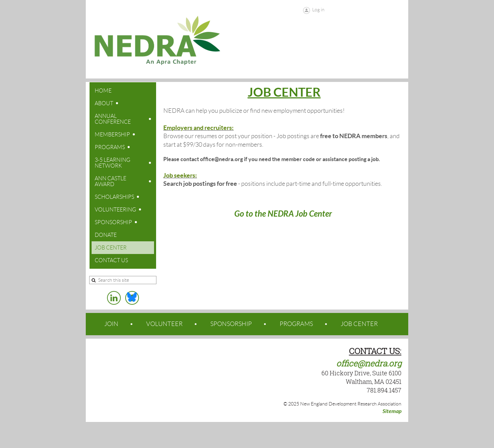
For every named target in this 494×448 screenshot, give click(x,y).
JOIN (111, 324)
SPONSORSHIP (231, 324)
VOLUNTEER (164, 324)
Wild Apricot (353, 435)
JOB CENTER (359, 324)
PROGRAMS (296, 324)
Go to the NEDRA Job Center (284, 214)
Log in (318, 10)
